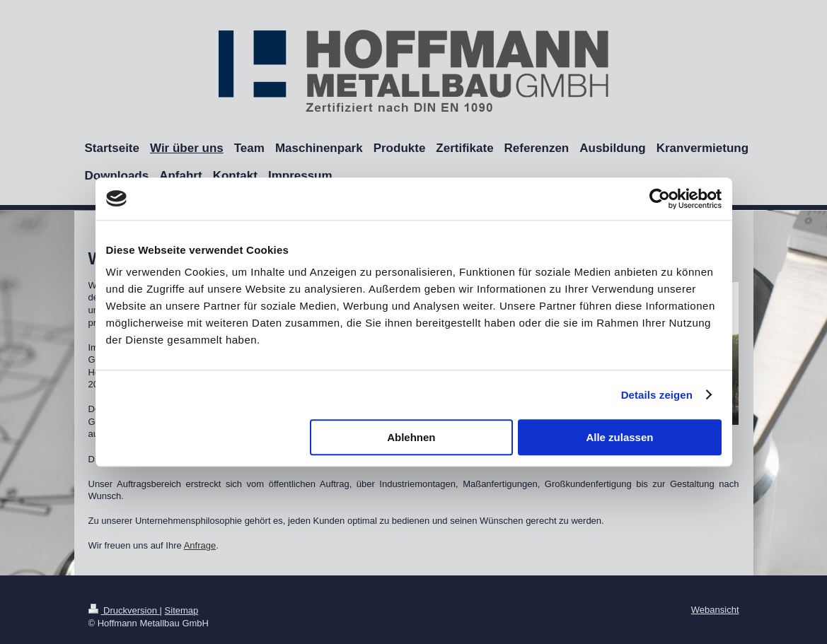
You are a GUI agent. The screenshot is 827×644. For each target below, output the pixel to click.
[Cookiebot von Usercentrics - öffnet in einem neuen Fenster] (660, 199)
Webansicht (715, 610)
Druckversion (124, 610)
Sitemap (182, 610)
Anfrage (200, 545)
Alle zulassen (619, 437)
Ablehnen (411, 437)
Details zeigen (657, 395)
